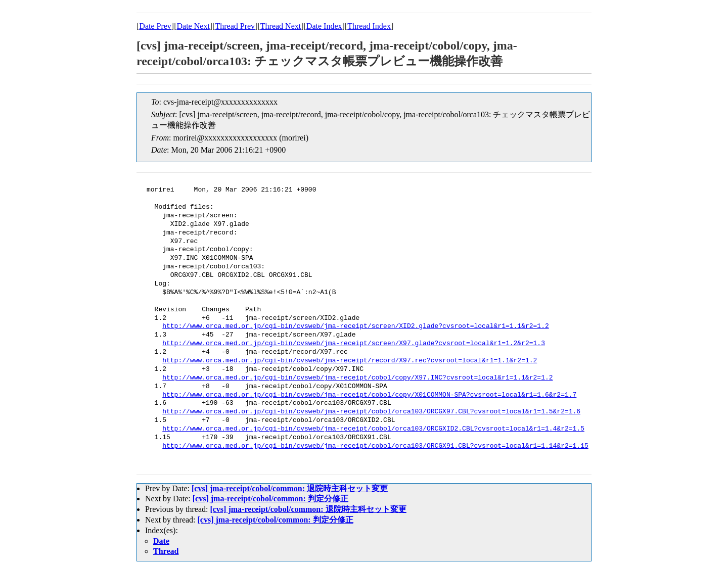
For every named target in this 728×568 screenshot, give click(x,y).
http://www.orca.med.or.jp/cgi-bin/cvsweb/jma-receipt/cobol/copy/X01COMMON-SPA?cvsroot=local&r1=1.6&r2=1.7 (369, 395)
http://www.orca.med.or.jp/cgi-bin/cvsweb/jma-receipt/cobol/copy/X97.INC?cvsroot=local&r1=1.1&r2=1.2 (357, 378)
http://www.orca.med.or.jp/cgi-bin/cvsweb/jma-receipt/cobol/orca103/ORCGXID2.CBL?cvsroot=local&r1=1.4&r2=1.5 (373, 429)
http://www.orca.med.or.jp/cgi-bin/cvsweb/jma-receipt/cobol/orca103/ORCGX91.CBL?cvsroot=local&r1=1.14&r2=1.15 (375, 446)
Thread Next (281, 26)
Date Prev (155, 26)
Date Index (324, 26)
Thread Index (369, 26)
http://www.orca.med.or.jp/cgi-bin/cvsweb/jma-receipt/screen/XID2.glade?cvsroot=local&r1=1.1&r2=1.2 (355, 326)
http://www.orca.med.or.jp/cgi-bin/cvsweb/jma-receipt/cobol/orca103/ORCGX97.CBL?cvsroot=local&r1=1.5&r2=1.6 (371, 412)
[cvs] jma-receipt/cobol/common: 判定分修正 (270, 499)
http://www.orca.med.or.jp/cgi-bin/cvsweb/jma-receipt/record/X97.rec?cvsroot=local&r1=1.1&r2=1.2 (350, 361)
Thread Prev (235, 26)
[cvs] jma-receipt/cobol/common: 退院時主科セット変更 (290, 488)
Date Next (193, 26)
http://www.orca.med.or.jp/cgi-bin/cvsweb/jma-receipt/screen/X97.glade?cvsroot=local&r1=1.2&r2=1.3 (354, 344)
